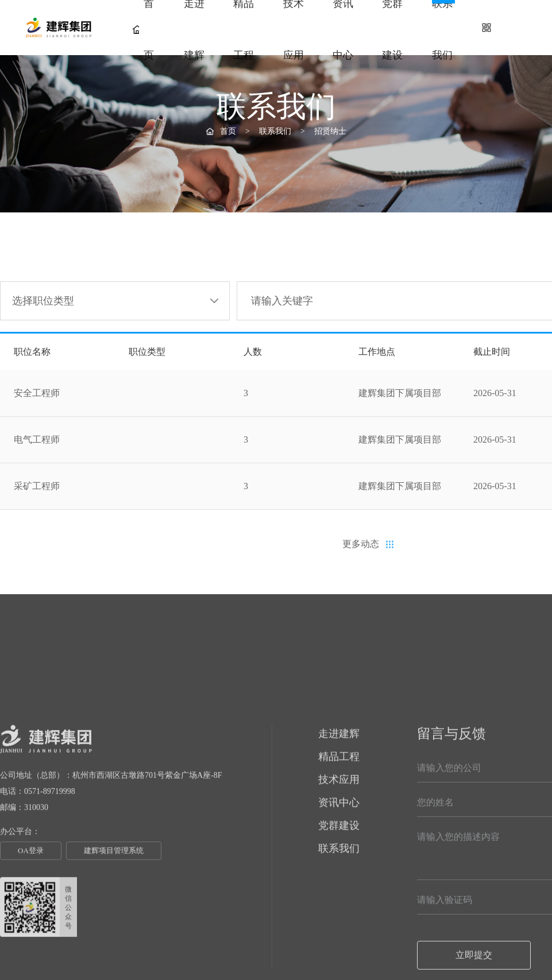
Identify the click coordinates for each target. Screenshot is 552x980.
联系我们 (442, 29)
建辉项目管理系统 (114, 949)
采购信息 (437, 193)
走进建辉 (194, 29)
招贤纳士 (368, 194)
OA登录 (31, 949)
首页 (143, 29)
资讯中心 (343, 29)
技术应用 (294, 29)
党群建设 (392, 29)
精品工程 (244, 29)
